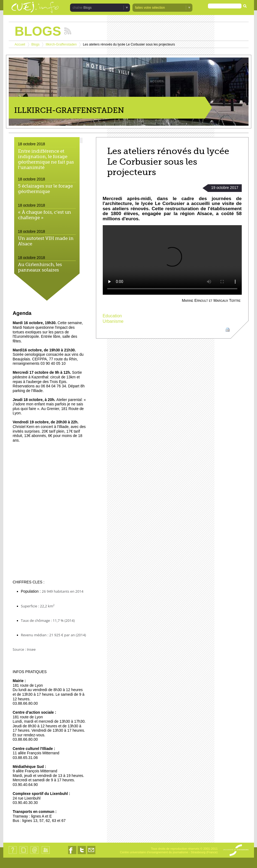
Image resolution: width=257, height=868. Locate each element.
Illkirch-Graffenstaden (61, 44)
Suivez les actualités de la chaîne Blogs (68, 31)
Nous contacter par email (91, 854)
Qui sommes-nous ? (13, 854)
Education (112, 316)
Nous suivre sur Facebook (72, 854)
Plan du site (23, 854)
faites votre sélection (150, 8)
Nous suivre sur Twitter (82, 854)
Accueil (20, 44)
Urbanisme (113, 321)
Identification (46, 854)
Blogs (87, 8)
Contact (34, 854)
